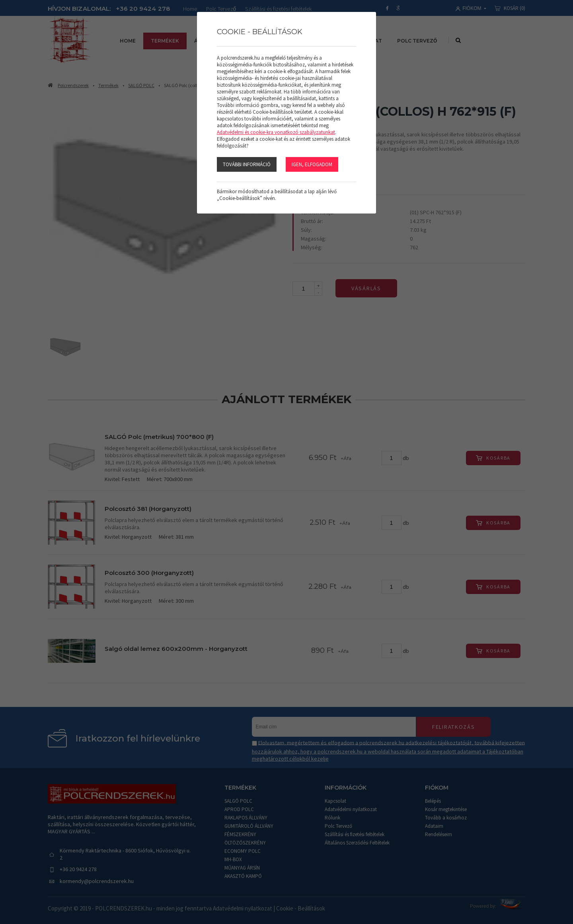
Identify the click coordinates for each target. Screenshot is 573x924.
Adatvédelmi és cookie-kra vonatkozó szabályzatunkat (276, 132)
